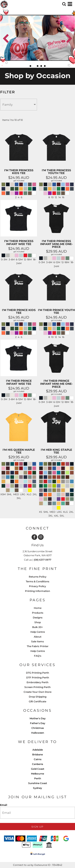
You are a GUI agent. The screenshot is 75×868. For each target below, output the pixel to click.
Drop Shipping (38, 697)
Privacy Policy (37, 586)
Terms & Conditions (37, 581)
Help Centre (38, 632)
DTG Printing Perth (37, 673)
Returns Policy (38, 577)
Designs (38, 618)
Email (4, 805)
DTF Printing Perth (38, 678)
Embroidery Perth (37, 682)
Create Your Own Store (37, 692)
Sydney (37, 788)
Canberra (37, 764)
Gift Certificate (37, 701)
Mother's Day (38, 718)
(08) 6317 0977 (42, 560)
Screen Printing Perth (37, 687)
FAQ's (38, 656)
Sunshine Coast (38, 783)
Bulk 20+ (37, 627)
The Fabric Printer (38, 646)
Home (38, 608)
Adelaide (38, 750)
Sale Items (37, 641)
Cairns (38, 759)
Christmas (38, 728)
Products (38, 613)
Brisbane (37, 754)
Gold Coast (38, 769)
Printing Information (37, 591)
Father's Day (38, 723)
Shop (38, 622)
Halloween (38, 733)
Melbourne (37, 774)
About (38, 637)
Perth (38, 778)
